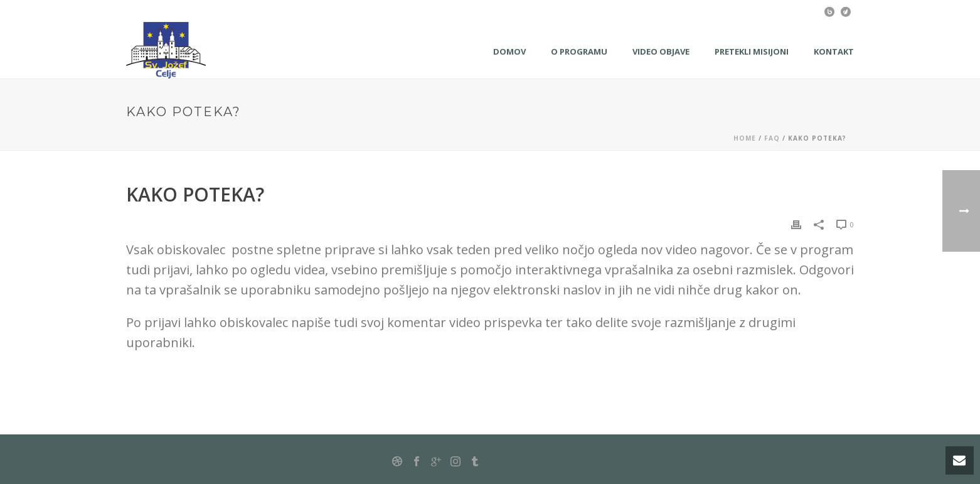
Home (745, 138)
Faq (772, 138)
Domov (509, 51)
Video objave (661, 51)
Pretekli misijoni (752, 51)
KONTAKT (834, 51)
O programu (579, 51)
